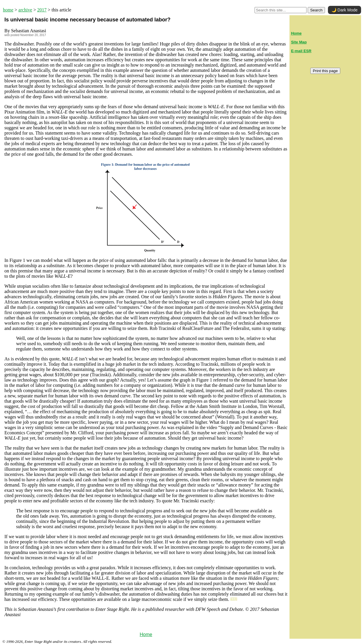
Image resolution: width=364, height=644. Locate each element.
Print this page (325, 71)
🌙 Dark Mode (344, 10)
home (8, 10)
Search (316, 10)
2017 (42, 10)
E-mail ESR (301, 51)
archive (25, 10)
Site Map (299, 42)
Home (146, 634)
